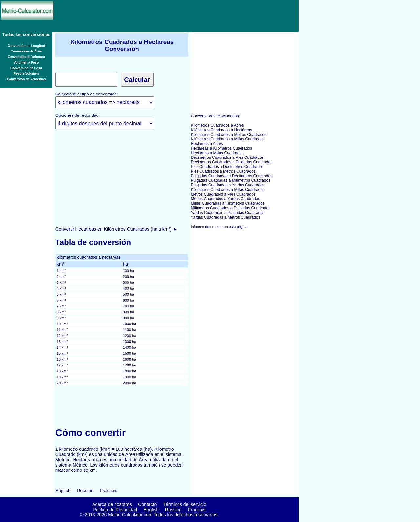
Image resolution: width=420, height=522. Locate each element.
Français (109, 491)
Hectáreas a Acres (207, 144)
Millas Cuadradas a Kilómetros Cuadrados (228, 203)
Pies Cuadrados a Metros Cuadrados (223, 171)
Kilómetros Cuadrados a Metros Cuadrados (229, 135)
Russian (85, 491)
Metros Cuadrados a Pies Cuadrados (223, 194)
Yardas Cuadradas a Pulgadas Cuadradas (228, 213)
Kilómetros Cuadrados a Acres (217, 125)
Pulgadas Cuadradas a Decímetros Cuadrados (231, 176)
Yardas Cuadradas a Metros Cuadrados (225, 217)
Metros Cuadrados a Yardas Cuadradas (225, 199)
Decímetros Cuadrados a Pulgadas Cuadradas (231, 162)
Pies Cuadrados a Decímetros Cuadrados (227, 167)
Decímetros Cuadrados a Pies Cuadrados (227, 157)
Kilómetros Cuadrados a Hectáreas (221, 130)
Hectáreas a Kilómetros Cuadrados (221, 148)
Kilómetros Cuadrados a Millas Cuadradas (228, 139)
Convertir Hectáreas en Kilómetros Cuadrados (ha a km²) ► (116, 229)
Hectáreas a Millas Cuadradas (217, 153)
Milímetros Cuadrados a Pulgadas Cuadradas (231, 208)
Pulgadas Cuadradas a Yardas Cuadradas (227, 185)
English (63, 491)
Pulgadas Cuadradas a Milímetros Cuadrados (231, 180)
